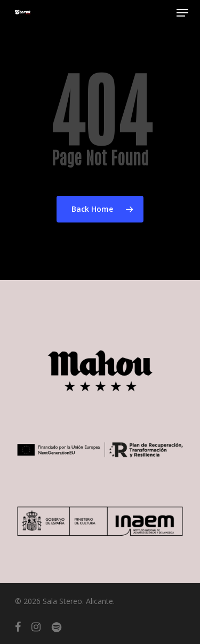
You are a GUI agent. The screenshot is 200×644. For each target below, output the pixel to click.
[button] (182, 13)
